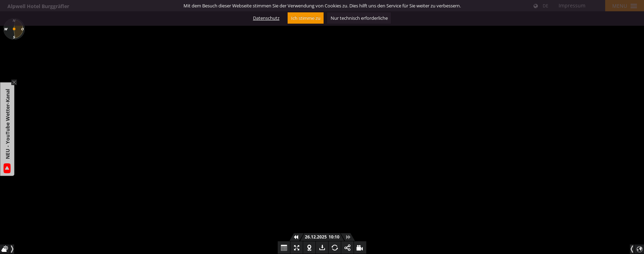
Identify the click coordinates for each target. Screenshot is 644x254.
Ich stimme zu (306, 18)
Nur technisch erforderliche (359, 18)
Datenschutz (266, 18)
